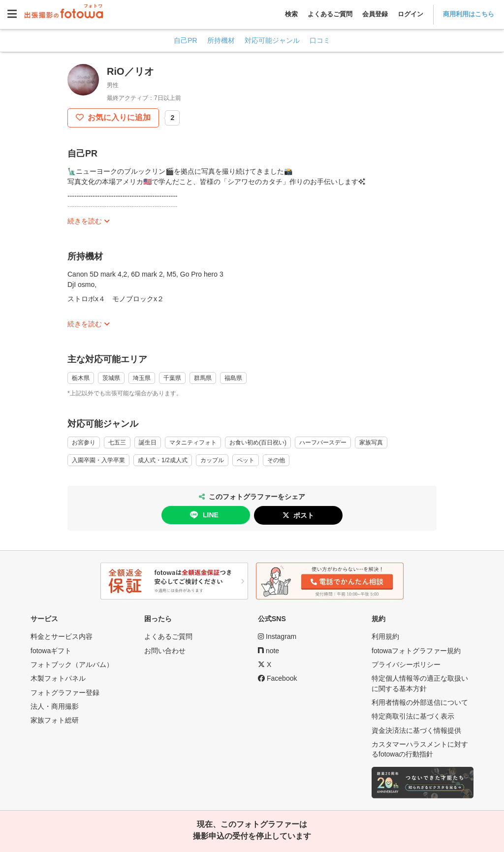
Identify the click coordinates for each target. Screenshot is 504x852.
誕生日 (148, 442)
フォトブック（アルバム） (72, 664)
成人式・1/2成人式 (163, 460)
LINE (203, 515)
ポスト (304, 515)
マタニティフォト (193, 442)
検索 (291, 14)
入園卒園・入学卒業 (98, 460)
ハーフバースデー (323, 442)
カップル (212, 460)
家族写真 (371, 442)
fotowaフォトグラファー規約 (416, 651)
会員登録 (375, 14)
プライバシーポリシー (406, 664)
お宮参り (84, 442)
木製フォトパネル (58, 678)
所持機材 (221, 40)
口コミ (320, 40)
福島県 (233, 378)
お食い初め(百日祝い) (258, 442)
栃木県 (81, 378)
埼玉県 (142, 378)
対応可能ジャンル (272, 40)
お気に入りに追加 (118, 117)
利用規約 (385, 636)
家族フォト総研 (55, 720)
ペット (246, 460)
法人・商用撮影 (55, 706)
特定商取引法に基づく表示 (413, 716)
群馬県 (203, 378)
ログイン (410, 14)
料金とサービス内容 (62, 636)
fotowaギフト (51, 651)
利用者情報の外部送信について (420, 702)
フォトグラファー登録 (65, 693)
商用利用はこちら (469, 14)
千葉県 (172, 378)
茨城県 (111, 378)
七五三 (117, 442)
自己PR (185, 40)
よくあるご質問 (330, 14)
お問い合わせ (165, 651)
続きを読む (85, 221)
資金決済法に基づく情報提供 (416, 730)
